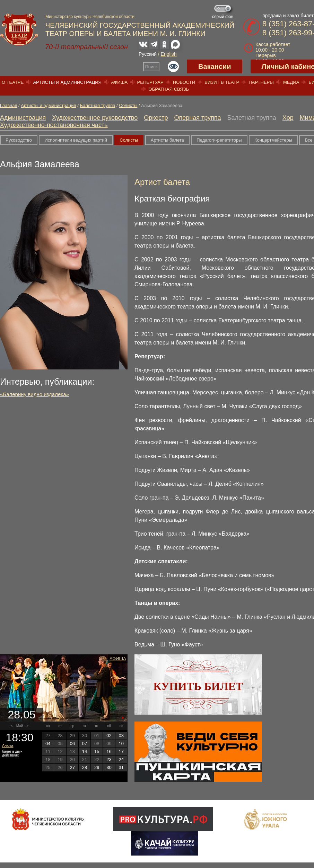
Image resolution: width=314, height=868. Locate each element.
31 (121, 767)
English (169, 54)
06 (72, 744)
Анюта (8, 745)
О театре (13, 82)
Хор (288, 118)
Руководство (19, 140)
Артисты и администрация (67, 82)
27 (72, 767)
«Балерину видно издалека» (34, 394)
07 (85, 744)
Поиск (151, 67)
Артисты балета (167, 140)
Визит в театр (222, 82)
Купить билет (198, 686)
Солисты (128, 105)
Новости (184, 82)
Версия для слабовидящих (173, 66)
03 (121, 736)
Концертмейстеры (273, 140)
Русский (148, 54)
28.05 (21, 715)
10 (121, 744)
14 (85, 751)
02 (109, 736)
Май (20, 726)
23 (109, 759)
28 (85, 767)
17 (121, 751)
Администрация (23, 118)
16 (109, 751)
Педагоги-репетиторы (219, 140)
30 (109, 767)
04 (48, 744)
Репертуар (150, 82)
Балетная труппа (97, 105)
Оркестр (156, 118)
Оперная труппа (198, 118)
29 (97, 767)
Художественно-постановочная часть (54, 125)
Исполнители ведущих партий (76, 140)
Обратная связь (169, 89)
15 (97, 751)
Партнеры (261, 82)
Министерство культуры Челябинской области (90, 17)
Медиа (291, 82)
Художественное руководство (95, 118)
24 (121, 759)
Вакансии (215, 66)
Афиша (119, 82)
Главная (8, 105)
